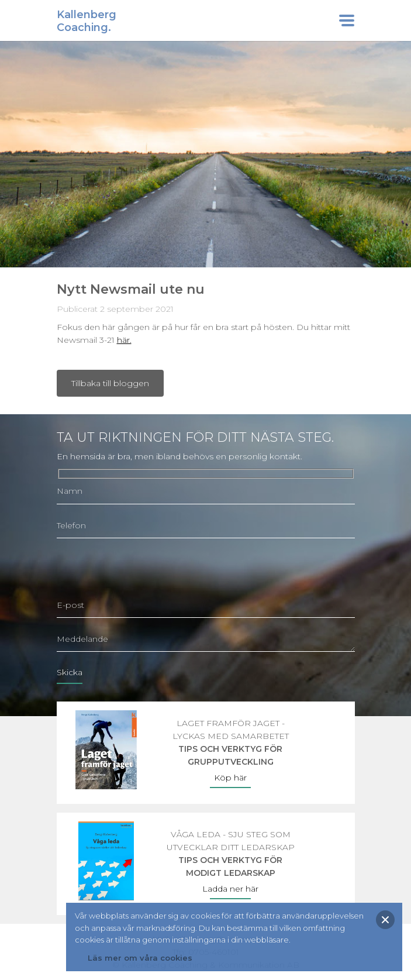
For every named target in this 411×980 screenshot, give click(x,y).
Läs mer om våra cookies (140, 958)
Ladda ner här (230, 889)
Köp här (230, 778)
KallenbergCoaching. (87, 21)
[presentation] (146, 570)
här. (124, 340)
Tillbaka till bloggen (110, 383)
